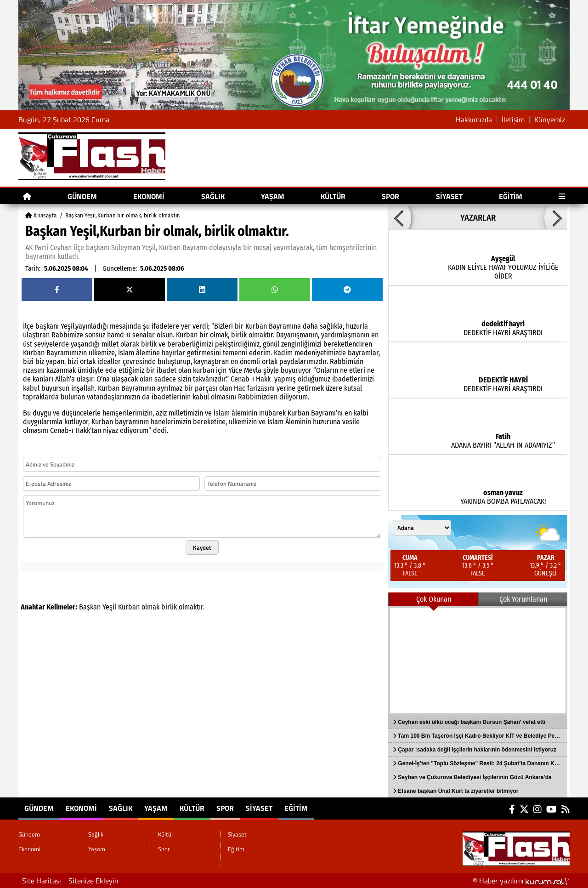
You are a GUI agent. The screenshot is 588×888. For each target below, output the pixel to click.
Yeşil (109, 607)
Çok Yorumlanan (523, 599)
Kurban (129, 607)
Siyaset (449, 196)
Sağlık (213, 196)
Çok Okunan (434, 599)
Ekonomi (149, 196)
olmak (150, 607)
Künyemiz (550, 120)
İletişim (513, 120)
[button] (400, 218)
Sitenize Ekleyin (93, 881)
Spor (390, 196)
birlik (169, 607)
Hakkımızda (474, 120)
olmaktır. (192, 607)
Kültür (333, 196)
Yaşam (273, 196)
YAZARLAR (478, 218)
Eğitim (511, 196)
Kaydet (202, 547)
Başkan (90, 607)
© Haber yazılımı (521, 881)
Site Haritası (42, 881)
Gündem (82, 196)
